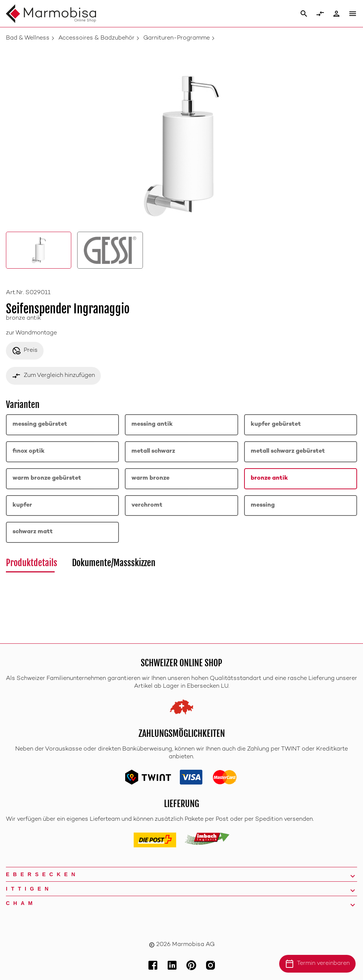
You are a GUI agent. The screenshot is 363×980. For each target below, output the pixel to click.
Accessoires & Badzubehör (96, 38)
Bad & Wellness (28, 38)
